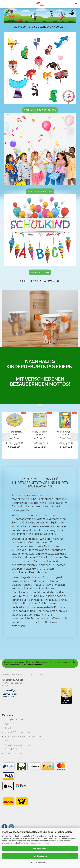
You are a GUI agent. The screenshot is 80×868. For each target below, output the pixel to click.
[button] (6, 437)
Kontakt (8, 728)
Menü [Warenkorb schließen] (4, 4)
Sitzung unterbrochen (14, 720)
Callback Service (12, 749)
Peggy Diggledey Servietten (40, 433)
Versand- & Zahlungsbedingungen (19, 732)
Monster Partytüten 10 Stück (65, 433)
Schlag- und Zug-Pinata (40, 110)
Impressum (9, 724)
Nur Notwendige (40, 856)
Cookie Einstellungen (14, 753)
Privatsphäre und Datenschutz (17, 745)
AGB (6, 741)
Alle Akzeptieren (40, 848)
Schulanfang (40, 272)
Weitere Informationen (40, 863)
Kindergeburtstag (40, 191)
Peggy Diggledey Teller (15, 433)
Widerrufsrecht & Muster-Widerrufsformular (23, 736)
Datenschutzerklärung (39, 843)
